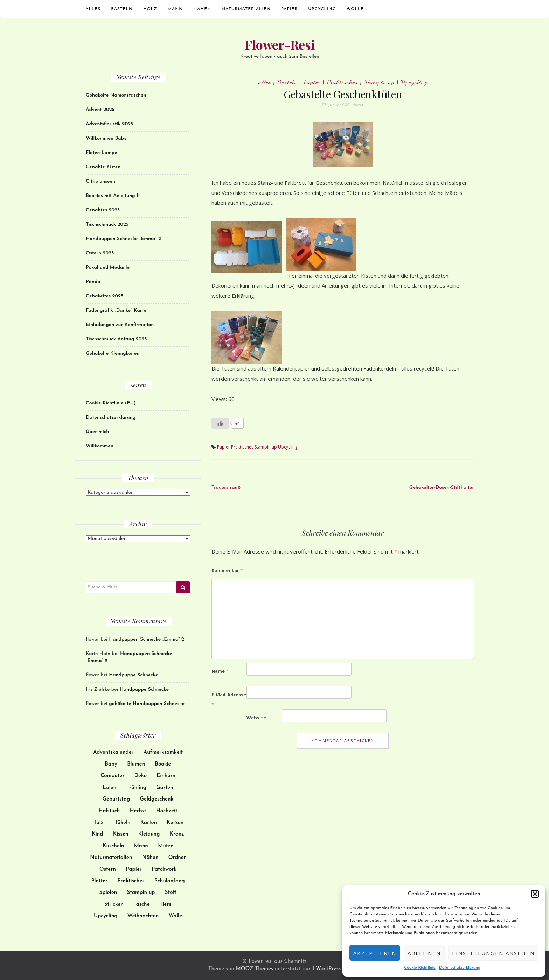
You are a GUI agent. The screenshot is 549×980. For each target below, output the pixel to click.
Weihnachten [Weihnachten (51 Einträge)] (143, 916)
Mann (175, 9)
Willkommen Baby (106, 138)
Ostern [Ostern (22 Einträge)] (108, 870)
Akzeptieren (375, 953)
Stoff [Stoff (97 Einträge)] (171, 893)
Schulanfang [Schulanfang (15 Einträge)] (169, 881)
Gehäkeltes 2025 (105, 296)
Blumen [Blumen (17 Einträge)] (136, 764)
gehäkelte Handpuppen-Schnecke (147, 704)
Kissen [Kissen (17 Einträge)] (121, 834)
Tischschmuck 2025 (107, 224)
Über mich (97, 432)
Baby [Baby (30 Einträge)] (111, 764)
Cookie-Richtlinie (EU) (111, 403)
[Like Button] (220, 423)
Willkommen (100, 446)
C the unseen (100, 181)
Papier (289, 9)
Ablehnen (424, 953)
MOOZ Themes (255, 969)
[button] (535, 894)
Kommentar (227, 570)
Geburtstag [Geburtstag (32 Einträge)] (116, 799)
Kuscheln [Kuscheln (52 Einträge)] (113, 846)
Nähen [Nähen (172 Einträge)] (150, 858)
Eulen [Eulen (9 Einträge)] (109, 788)
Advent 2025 (100, 110)
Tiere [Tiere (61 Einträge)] (166, 905)
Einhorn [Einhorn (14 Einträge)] (166, 776)
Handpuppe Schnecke (133, 675)
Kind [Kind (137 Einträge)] (97, 834)
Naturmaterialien (246, 9)
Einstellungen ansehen (493, 953)
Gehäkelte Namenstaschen (116, 95)
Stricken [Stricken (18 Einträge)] (114, 905)
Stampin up (379, 82)
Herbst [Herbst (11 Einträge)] (138, 811)
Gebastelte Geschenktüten (343, 94)
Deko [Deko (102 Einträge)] (141, 776)
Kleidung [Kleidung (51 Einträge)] (149, 834)
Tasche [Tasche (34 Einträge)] (142, 905)
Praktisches (342, 82)
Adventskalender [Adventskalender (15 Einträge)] (113, 752)
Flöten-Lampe (102, 153)
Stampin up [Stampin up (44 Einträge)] (141, 893)
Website (256, 718)
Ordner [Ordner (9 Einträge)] (177, 858)
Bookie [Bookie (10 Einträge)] (163, 764)
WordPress (328, 969)
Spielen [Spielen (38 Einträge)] (108, 893)
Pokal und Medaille (108, 267)
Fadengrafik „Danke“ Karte (116, 311)
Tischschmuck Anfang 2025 (116, 339)
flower (358, 105)
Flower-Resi (280, 44)
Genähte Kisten (103, 167)
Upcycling (322, 9)
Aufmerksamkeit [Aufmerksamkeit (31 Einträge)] (163, 752)
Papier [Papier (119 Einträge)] (134, 870)
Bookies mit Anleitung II (113, 196)
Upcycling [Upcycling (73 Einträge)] (106, 916)
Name (220, 671)
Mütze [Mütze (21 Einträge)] (165, 846)
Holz (150, 9)
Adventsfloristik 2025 (109, 124)
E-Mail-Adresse (229, 700)
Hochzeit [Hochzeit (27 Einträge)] (167, 811)
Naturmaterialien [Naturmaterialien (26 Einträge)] (111, 858)
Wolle (355, 9)
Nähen (202, 9)
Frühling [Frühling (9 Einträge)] (136, 788)
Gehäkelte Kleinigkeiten (113, 354)
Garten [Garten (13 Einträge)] (165, 788)
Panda (93, 282)
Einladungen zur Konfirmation (120, 325)
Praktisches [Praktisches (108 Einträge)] (131, 881)
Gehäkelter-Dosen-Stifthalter (442, 488)
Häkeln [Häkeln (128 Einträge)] (122, 823)
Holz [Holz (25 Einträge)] (98, 823)
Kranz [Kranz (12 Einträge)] (177, 834)
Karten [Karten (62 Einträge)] (149, 823)
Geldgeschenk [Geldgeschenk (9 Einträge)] (157, 799)
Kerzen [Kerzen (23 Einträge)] (175, 823)
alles (93, 9)
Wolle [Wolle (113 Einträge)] (175, 916)
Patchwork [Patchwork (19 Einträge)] (164, 870)
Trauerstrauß (226, 488)
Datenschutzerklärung (460, 968)
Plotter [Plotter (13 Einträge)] (99, 881)
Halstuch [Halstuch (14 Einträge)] (109, 811)
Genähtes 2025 (103, 210)
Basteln (122, 9)
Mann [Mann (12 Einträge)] (141, 846)
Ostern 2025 (100, 253)
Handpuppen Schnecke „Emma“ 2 (123, 239)
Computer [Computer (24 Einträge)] (112, 776)
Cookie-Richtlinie (420, 968)
